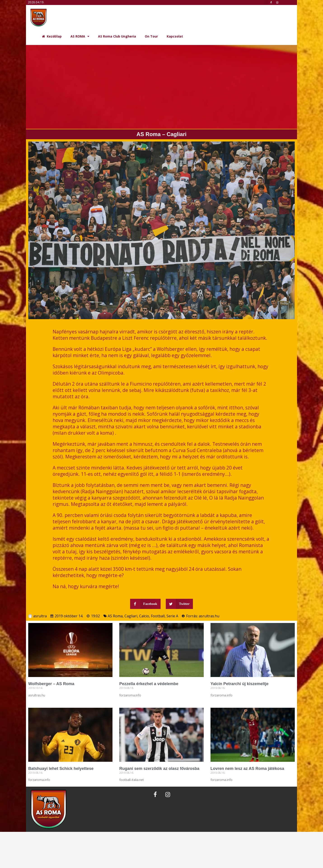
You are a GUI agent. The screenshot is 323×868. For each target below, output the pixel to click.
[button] (266, 2)
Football (158, 616)
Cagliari (131, 616)
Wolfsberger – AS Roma (51, 684)
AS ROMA (80, 36)
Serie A (172, 616)
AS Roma (115, 616)
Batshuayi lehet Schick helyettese (61, 769)
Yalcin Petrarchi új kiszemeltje (240, 684)
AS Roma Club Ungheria (117, 36)
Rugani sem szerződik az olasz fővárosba (159, 769)
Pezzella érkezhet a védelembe (149, 684)
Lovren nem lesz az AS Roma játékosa (247, 769)
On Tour (151, 36)
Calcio (144, 616)
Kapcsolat (175, 36)
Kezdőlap (52, 36)
